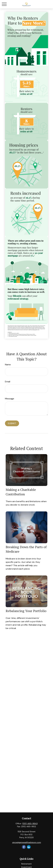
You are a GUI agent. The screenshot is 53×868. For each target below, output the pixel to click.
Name (8, 365)
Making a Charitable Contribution (21, 492)
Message (10, 399)
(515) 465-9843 (30, 824)
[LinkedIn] (29, 847)
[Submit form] (12, 423)
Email (8, 382)
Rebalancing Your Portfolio (26, 611)
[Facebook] (24, 847)
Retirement (26, 864)
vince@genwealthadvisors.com (27, 842)
